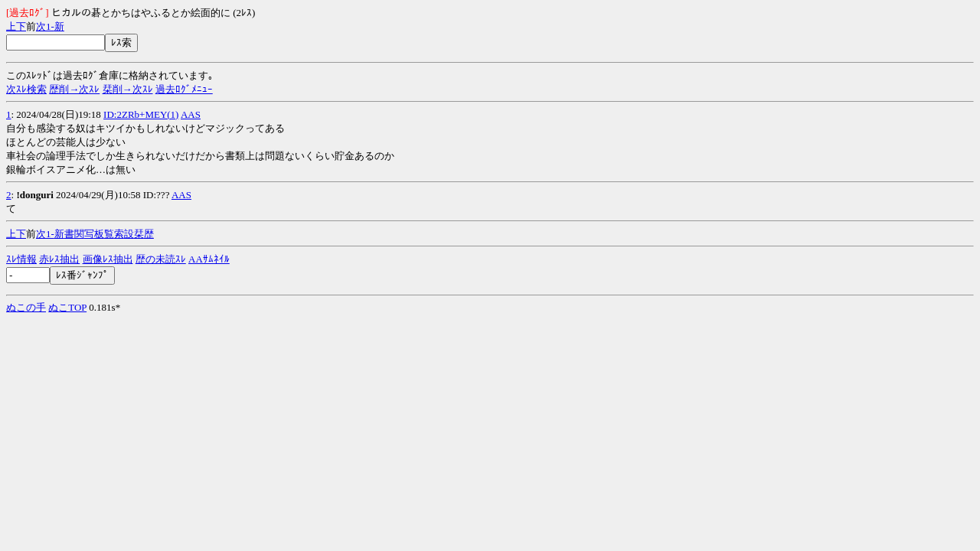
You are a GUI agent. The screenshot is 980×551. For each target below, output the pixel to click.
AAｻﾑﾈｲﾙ (209, 259)
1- (50, 26)
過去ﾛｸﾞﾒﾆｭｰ (184, 89)
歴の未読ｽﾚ (161, 259)
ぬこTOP (67, 307)
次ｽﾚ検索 (26, 89)
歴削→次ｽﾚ (74, 89)
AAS (191, 114)
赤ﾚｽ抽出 (59, 259)
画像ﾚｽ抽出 (108, 259)
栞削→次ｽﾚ (128, 89)
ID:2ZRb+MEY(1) (141, 114)
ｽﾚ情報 (21, 259)
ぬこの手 (26, 307)
